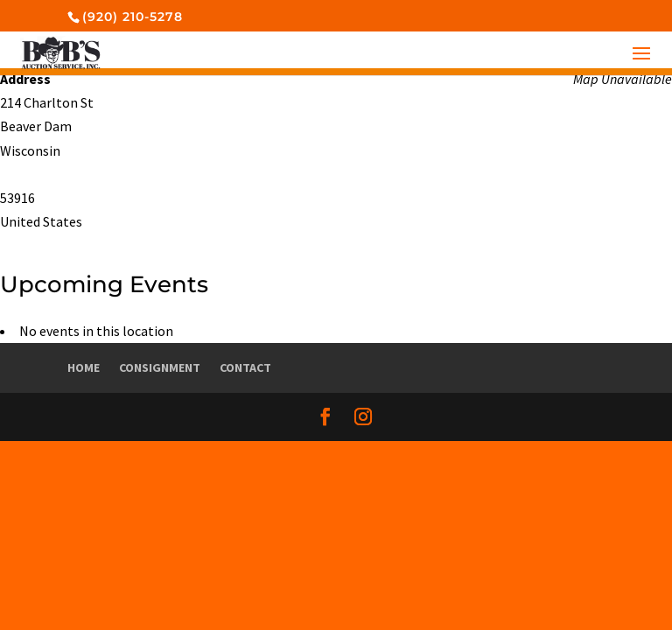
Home (84, 367)
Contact (245, 367)
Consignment (160, 367)
